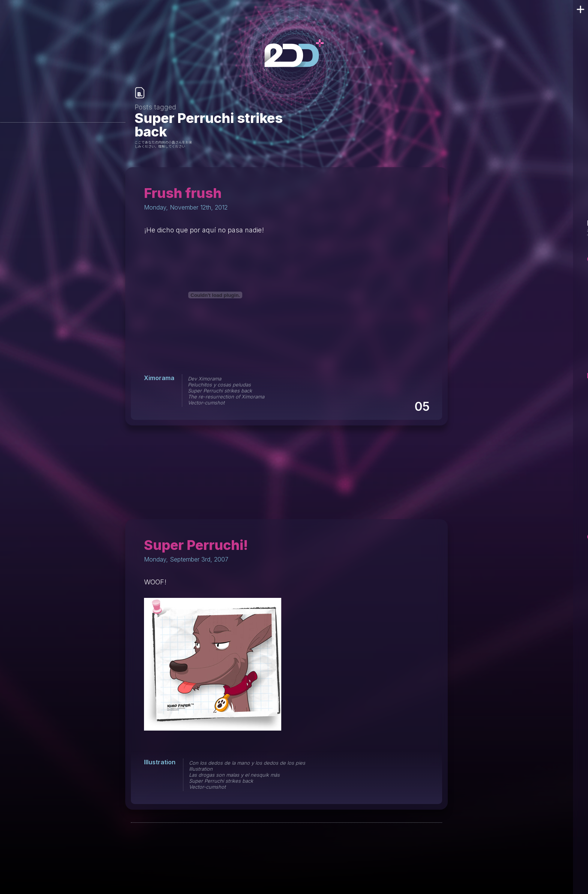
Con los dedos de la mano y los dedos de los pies (247, 763)
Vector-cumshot (206, 403)
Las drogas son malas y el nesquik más (234, 775)
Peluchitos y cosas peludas (219, 385)
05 (422, 407)
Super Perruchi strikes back (220, 391)
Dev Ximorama (205, 379)
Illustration (160, 762)
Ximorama (159, 378)
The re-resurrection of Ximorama (226, 397)
